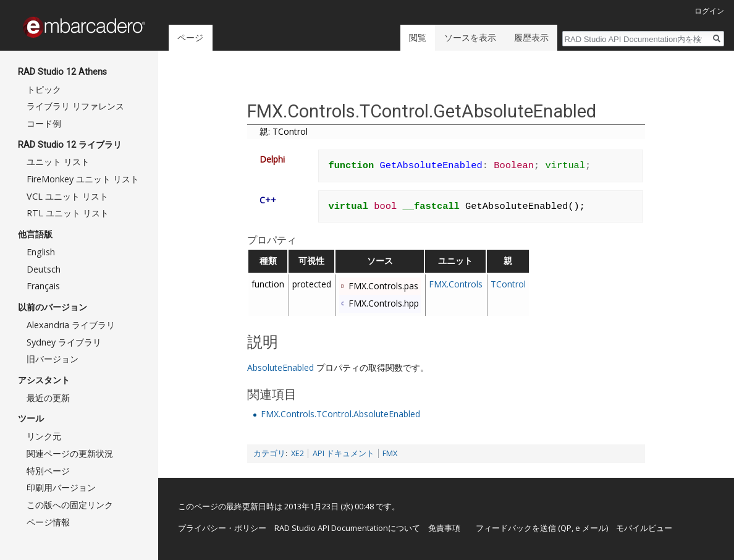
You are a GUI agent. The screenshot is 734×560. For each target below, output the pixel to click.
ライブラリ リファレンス (75, 106)
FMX (390, 453)
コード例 (44, 123)
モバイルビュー (644, 528)
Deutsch (44, 269)
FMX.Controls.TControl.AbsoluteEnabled (340, 414)
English (41, 252)
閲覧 (418, 37)
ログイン (709, 11)
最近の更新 (48, 398)
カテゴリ (269, 453)
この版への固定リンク (70, 505)
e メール (591, 528)
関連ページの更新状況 (70, 453)
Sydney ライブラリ (64, 342)
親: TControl (284, 131)
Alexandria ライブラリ (71, 325)
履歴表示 (531, 37)
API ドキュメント (344, 453)
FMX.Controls (456, 284)
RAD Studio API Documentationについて (347, 528)
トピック (44, 89)
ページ (190, 37)
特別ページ (48, 471)
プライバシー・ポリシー (222, 528)
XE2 (297, 453)
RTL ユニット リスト (68, 213)
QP (566, 528)
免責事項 (444, 528)
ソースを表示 (470, 37)
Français (43, 286)
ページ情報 (48, 522)
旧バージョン (53, 359)
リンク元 (44, 436)
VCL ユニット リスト (67, 196)
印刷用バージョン (61, 487)
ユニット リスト (58, 162)
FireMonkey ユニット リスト (83, 179)
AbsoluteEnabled (281, 367)
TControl (508, 284)
